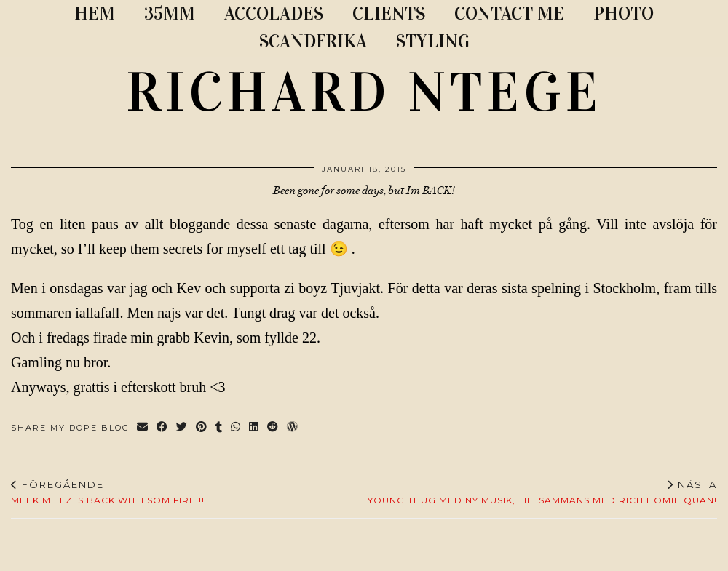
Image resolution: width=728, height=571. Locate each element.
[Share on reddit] (273, 428)
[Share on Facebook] (163, 428)
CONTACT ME (509, 13)
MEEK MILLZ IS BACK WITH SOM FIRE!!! (108, 492)
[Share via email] (143, 428)
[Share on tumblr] (219, 428)
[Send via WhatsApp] (236, 428)
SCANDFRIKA (313, 41)
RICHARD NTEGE (364, 92)
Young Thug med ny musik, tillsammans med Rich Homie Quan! (542, 492)
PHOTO (624, 13)
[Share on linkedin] (254, 428)
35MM (170, 13)
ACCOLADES (274, 13)
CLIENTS (389, 13)
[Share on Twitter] (182, 428)
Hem (95, 13)
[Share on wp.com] (293, 428)
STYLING (433, 41)
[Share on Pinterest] (202, 428)
